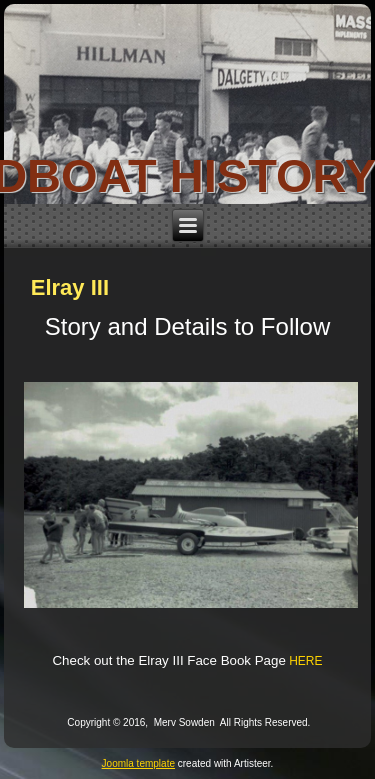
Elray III (70, 287)
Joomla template (138, 763)
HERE (305, 661)
